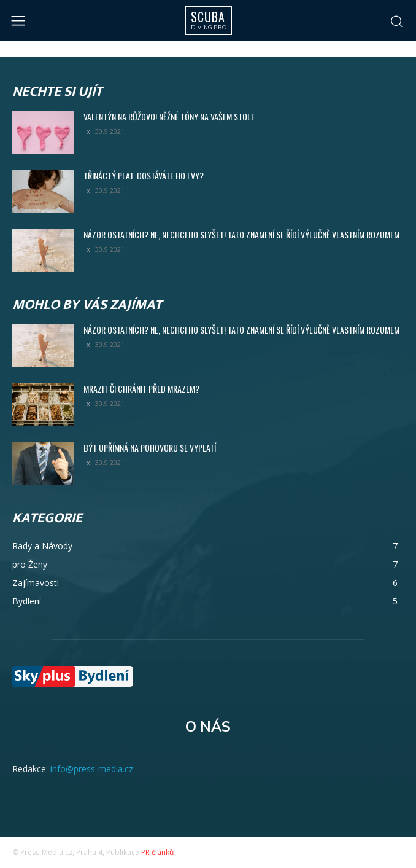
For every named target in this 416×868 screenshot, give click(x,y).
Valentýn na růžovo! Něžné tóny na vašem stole (169, 116)
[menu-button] (18, 21)
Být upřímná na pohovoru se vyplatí (150, 448)
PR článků (157, 852)
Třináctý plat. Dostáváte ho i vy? (144, 175)
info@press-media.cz (92, 769)
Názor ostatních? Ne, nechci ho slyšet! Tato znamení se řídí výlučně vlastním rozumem (241, 234)
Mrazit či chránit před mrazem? (141, 389)
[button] (396, 21)
